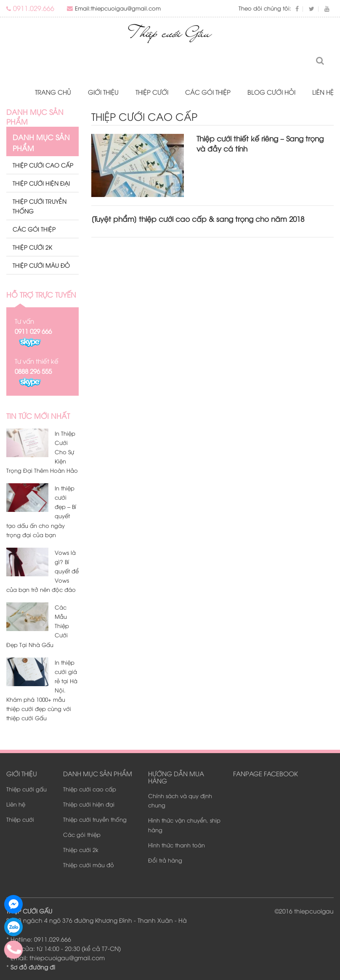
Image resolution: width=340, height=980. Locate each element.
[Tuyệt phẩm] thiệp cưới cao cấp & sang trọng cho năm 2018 (198, 219)
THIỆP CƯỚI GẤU (29, 911)
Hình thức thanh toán (177, 845)
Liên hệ (323, 92)
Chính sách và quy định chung (180, 800)
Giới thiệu (103, 92)
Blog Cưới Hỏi (271, 92)
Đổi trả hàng (165, 860)
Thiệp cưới (152, 92)
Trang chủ (53, 92)
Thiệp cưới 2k (32, 247)
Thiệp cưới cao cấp (43, 165)
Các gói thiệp (208, 92)
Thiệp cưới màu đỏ (41, 265)
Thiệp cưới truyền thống (40, 206)
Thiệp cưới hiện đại (41, 183)
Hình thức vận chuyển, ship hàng (184, 825)
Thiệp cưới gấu (27, 789)
